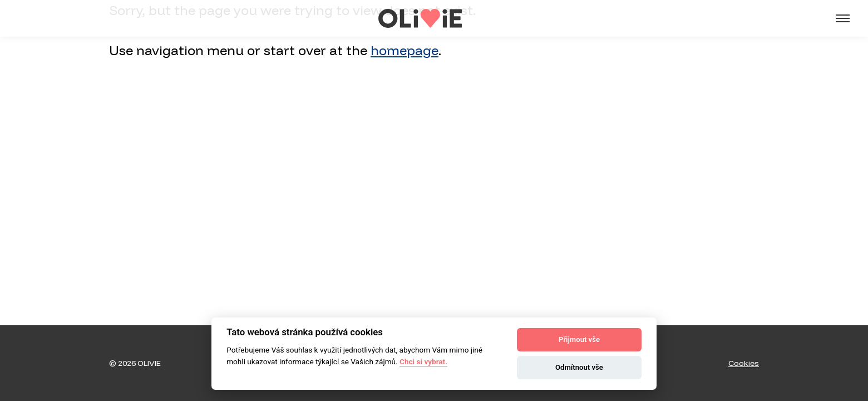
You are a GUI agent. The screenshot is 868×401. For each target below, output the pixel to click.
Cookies (744, 363)
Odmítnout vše (579, 367)
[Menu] (843, 18)
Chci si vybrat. (423, 361)
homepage (405, 50)
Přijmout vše (579, 339)
